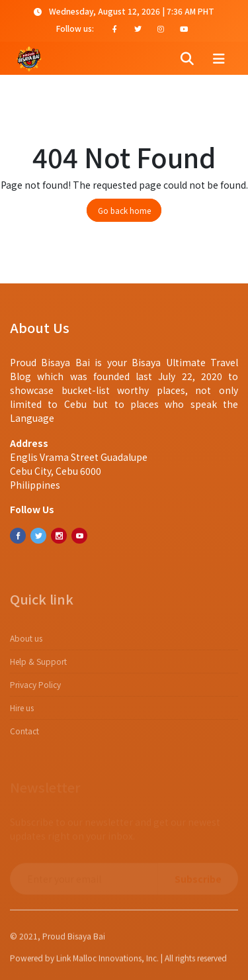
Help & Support (38, 666)
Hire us (22, 712)
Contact (24, 735)
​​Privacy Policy (35, 689)
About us (26, 643)
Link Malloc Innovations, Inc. (107, 960)
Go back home (124, 210)
